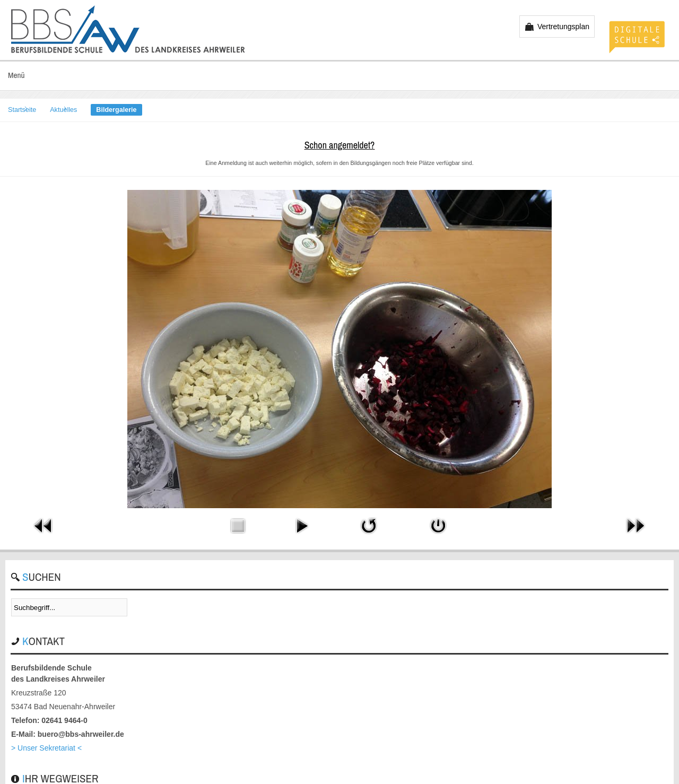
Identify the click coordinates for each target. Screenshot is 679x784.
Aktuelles (63, 110)
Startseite (22, 110)
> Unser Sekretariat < (46, 748)
